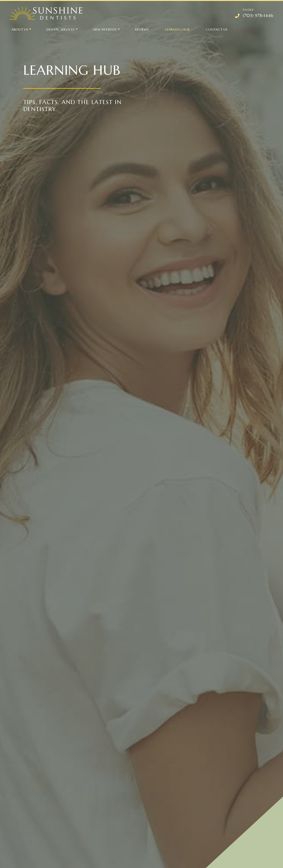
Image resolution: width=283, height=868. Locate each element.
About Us (20, 29)
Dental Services (61, 29)
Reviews (142, 29)
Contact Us (217, 29)
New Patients (105, 29)
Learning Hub (177, 29)
